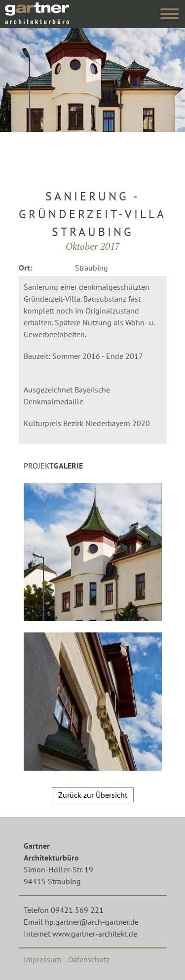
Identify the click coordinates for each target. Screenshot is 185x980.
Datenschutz (89, 959)
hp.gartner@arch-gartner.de (92, 922)
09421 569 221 (77, 910)
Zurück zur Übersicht (93, 795)
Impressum (42, 959)
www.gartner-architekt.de (95, 934)
